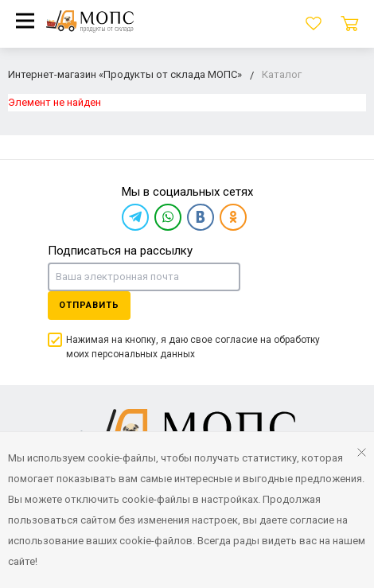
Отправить (89, 305)
